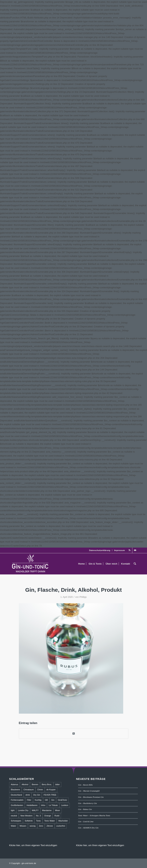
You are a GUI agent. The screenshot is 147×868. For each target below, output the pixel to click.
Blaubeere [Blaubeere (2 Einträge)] (15, 790)
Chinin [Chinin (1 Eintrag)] (40, 790)
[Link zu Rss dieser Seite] (130, 550)
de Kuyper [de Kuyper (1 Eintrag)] (51, 790)
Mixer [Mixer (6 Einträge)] (58, 810)
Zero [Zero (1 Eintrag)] (41, 826)
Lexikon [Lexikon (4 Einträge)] (65, 805)
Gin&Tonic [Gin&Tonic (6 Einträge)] (62, 800)
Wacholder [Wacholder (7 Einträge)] (63, 821)
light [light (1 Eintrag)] (13, 810)
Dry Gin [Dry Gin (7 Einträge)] (37, 795)
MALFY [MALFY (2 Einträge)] (35, 810)
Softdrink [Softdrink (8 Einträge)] (29, 821)
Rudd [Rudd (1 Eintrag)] (57, 816)
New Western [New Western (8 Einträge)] (27, 816)
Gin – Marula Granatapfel (89, 791)
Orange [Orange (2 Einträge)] (48, 816)
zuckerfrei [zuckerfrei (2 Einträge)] (61, 826)
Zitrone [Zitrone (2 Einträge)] (50, 826)
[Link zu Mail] (135, 550)
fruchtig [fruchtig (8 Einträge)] (38, 800)
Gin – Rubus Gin (85, 809)
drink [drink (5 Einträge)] (28, 795)
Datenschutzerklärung (100, 550)
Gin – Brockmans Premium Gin (91, 797)
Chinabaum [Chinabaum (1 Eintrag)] (29, 790)
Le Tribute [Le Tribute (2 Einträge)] (53, 805)
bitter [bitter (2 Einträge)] (57, 784)
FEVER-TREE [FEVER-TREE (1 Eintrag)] (50, 795)
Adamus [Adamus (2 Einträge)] (14, 784)
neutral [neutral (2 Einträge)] (14, 816)
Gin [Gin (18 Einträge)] (53, 800)
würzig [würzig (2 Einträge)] (33, 826)
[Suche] (135, 564)
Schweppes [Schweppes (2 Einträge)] (16, 821)
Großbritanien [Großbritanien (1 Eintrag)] (17, 805)
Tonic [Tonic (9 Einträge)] (38, 821)
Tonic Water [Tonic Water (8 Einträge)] (50, 821)
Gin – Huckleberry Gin (88, 803)
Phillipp (83, 597)
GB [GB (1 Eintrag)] (46, 800)
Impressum (119, 550)
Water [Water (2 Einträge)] (13, 826)
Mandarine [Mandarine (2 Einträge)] (47, 810)
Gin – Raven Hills (85, 785)
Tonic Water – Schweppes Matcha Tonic (94, 815)
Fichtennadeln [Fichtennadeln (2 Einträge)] (17, 800)
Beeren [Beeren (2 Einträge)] (35, 784)
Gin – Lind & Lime (86, 821)
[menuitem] (100, 550)
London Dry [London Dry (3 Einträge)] (23, 810)
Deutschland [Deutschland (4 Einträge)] (16, 795)
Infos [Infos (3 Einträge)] (43, 805)
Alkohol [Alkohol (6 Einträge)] (25, 784)
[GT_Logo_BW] (30, 564)
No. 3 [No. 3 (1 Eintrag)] (38, 816)
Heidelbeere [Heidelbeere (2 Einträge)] (32, 805)
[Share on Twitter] (74, 734)
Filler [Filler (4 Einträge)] (29, 800)
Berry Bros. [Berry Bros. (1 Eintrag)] (47, 784)
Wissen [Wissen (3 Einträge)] (23, 826)
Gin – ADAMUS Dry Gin (88, 828)
